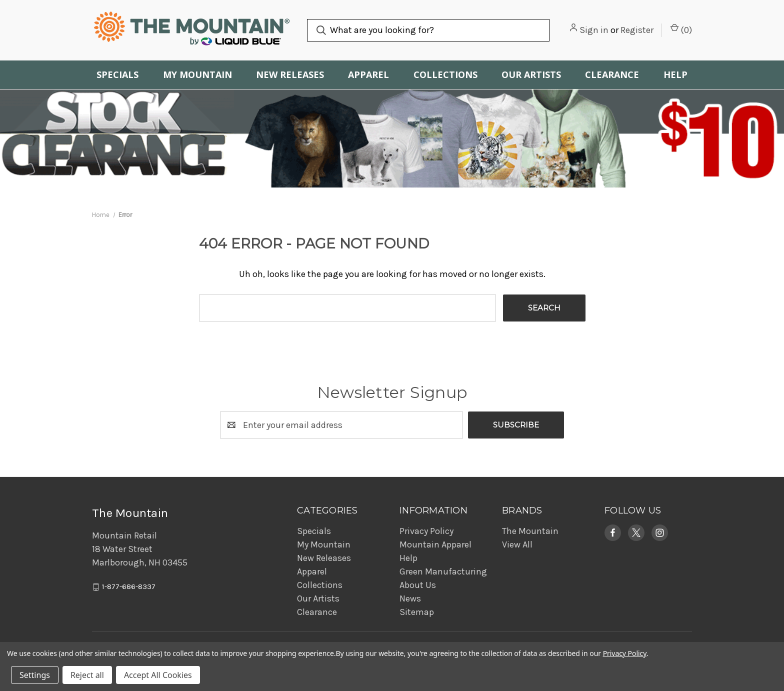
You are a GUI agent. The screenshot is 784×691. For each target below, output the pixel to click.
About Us (418, 585)
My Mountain (197, 74)
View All (517, 544)
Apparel (368, 74)
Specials (117, 74)
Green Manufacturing (443, 571)
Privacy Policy (426, 531)
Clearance (612, 74)
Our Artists (531, 74)
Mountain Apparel (435, 544)
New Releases (290, 74)
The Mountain (530, 531)
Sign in (594, 30)
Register (637, 30)
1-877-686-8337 (129, 587)
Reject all (87, 675)
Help (675, 74)
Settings (35, 675)
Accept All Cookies (158, 675)
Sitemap (417, 612)
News (410, 598)
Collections (445, 74)
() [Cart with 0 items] (681, 29)
